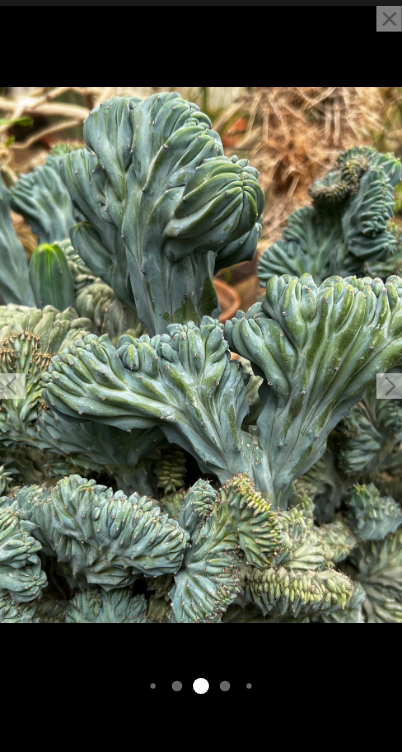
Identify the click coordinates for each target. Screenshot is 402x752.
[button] (13, 386)
